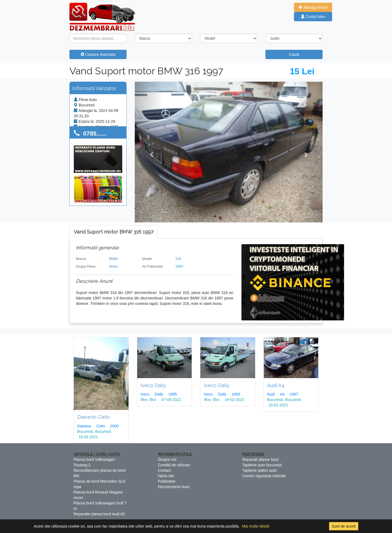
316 (178, 259)
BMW (114, 259)
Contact (164, 470)
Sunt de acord (344, 526)
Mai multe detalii (255, 526)
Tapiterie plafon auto (259, 470)
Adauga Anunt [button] (313, 7)
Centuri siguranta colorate (264, 476)
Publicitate (167, 481)
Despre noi (167, 460)
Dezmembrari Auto (174, 487)
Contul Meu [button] (313, 17)
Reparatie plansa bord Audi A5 (99, 514)
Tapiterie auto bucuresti (262, 465)
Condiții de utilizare (174, 465)
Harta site (166, 476)
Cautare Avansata (98, 54)
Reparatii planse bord (260, 460)
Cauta (294, 54)
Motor (114, 266)
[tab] (114, 232)
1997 (179, 266)
